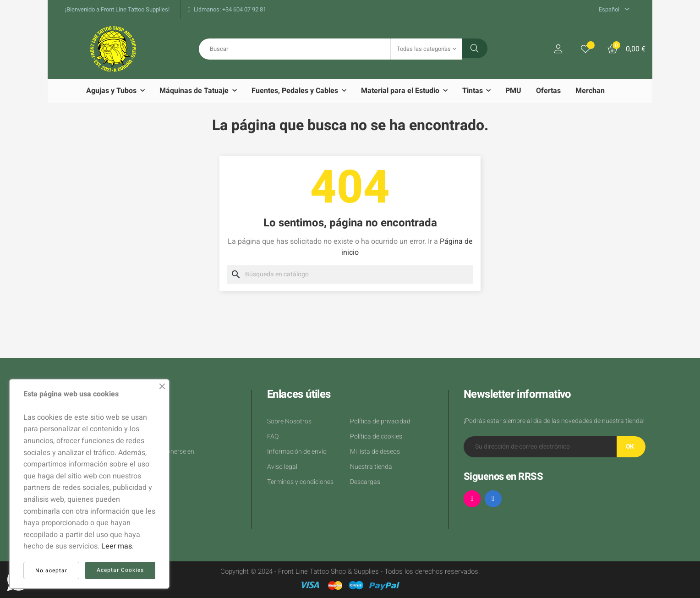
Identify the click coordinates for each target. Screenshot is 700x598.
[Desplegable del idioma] (614, 10)
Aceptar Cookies (120, 570)
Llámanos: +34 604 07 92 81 (230, 9)
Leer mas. (118, 546)
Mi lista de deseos (375, 452)
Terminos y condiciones (300, 482)
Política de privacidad (380, 421)
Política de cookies (376, 436)
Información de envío (297, 452)
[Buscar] (350, 274)
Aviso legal (282, 467)
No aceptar (51, 571)
